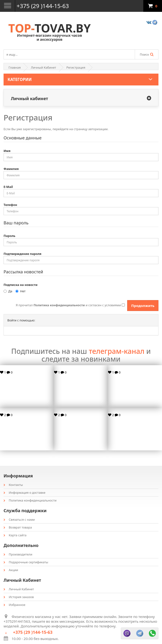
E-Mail (8, 187)
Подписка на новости (20, 285)
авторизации (98, 129)
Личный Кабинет (44, 67)
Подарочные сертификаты (26, 562)
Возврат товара (18, 527)
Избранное (14, 605)
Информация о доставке (25, 493)
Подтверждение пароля (22, 254)
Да (8, 291)
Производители (18, 554)
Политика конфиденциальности (30, 500)
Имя (7, 151)
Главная (15, 67)
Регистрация (76, 67)
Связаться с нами (19, 520)
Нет (20, 291)
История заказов (19, 597)
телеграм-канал (117, 351)
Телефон (10, 205)
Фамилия (11, 169)
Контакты (13, 485)
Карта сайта (15, 535)
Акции (11, 570)
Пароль (9, 236)
